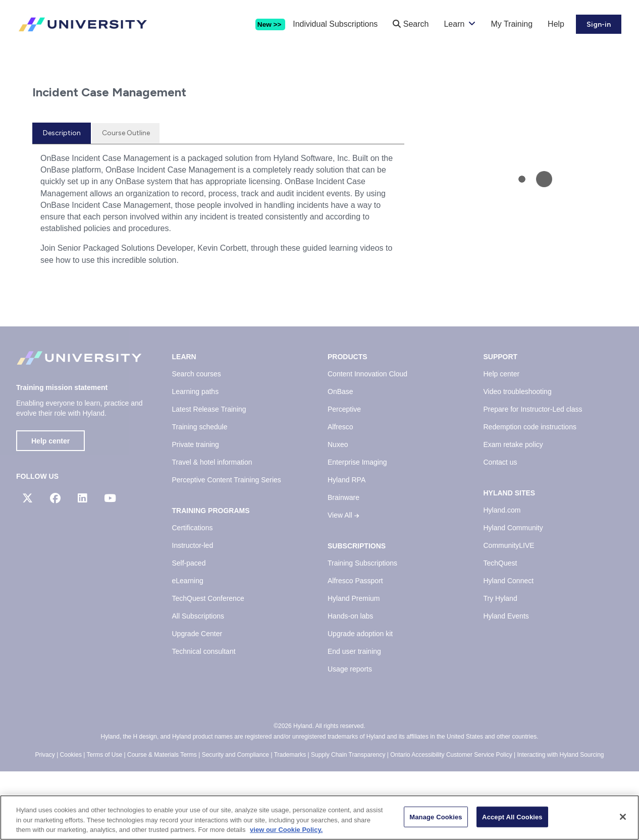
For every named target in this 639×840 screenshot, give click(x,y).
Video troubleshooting (518, 461)
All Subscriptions (198, 685)
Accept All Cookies (512, 817)
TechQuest (500, 632)
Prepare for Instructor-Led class (533, 478)
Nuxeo (338, 514)
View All (343, 584)
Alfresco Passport (355, 650)
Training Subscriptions (362, 632)
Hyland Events (506, 685)
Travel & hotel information (212, 531)
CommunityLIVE (509, 614)
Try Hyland (500, 667)
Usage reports (350, 738)
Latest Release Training (209, 478)
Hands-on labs (350, 685)
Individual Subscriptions (335, 24)
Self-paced (189, 632)
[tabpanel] (218, 282)
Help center (50, 510)
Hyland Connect (509, 650)
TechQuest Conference (208, 667)
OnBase (340, 461)
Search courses (197, 443)
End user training (354, 720)
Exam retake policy (513, 514)
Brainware (343, 567)
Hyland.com (502, 579)
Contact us (500, 531)
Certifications (193, 597)
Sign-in (599, 24)
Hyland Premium (354, 667)
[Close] (623, 817)
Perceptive (344, 478)
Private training (196, 514)
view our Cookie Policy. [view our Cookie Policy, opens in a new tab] (286, 830)
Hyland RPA (347, 549)
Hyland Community (513, 597)
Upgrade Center (197, 703)
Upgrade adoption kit (360, 703)
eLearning (188, 650)
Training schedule (200, 496)
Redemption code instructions (530, 496)
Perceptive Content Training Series (227, 549)
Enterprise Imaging (357, 531)
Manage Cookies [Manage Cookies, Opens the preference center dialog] (436, 817)
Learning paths (196, 461)
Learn (454, 24)
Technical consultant (204, 720)
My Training (512, 24)
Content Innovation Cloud (367, 443)
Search (411, 24)
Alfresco (340, 496)
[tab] (62, 202)
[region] (320, 818)
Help (556, 24)
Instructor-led (193, 614)
